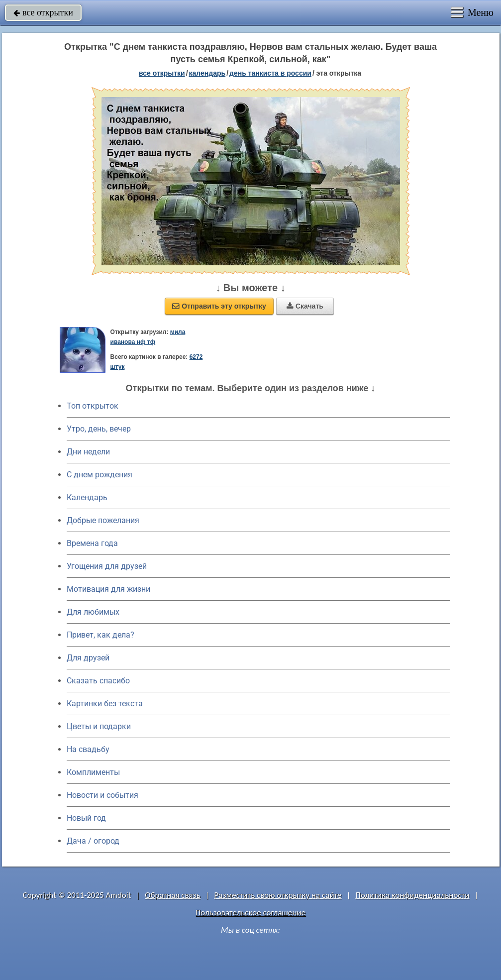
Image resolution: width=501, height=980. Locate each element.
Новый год (86, 818)
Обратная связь (173, 895)
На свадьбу (88, 749)
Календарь (207, 73)
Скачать (305, 306)
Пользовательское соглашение (250, 913)
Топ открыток (93, 406)
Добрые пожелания (103, 520)
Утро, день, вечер (99, 429)
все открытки (43, 12)
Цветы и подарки (99, 726)
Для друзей (88, 658)
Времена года (92, 543)
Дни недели (88, 452)
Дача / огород (93, 841)
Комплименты (93, 772)
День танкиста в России (270, 73)
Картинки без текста (105, 704)
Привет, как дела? (100, 635)
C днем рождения (100, 475)
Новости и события (102, 795)
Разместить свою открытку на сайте (278, 895)
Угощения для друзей (107, 566)
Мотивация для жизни (108, 589)
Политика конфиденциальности (412, 895)
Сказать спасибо (98, 681)
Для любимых (93, 612)
